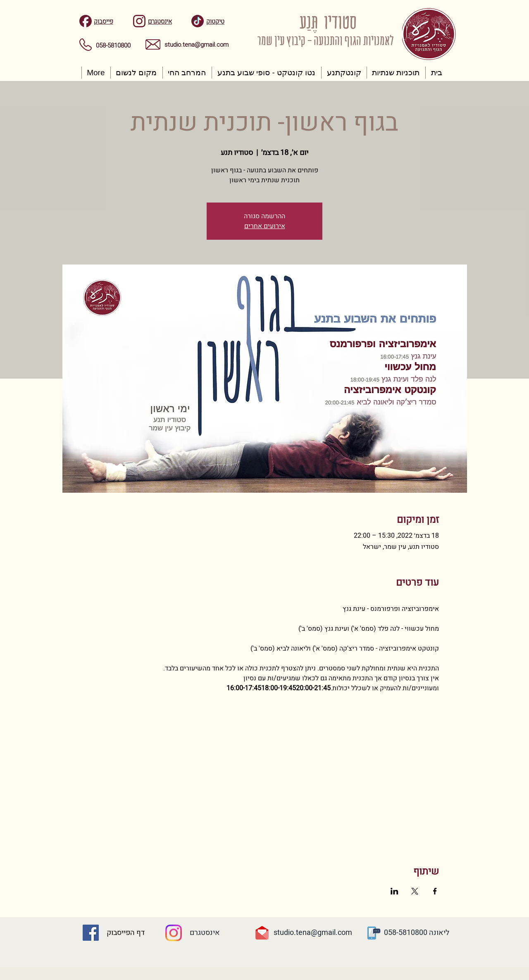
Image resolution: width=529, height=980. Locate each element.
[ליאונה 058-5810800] (417, 933)
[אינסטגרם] (205, 933)
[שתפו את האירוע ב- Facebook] (435, 891)
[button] (396, 73)
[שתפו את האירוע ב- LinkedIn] (394, 891)
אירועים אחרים (265, 226)
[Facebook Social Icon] (91, 933)
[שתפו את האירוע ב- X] (415, 891)
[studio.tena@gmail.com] (313, 933)
